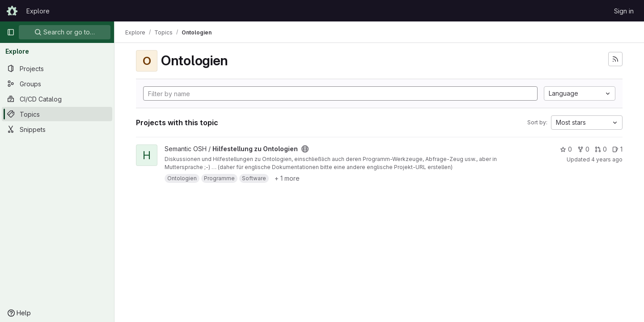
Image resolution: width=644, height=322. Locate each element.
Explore (38, 11)
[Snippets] (57, 129)
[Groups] (57, 84)
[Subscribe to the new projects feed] (615, 59)
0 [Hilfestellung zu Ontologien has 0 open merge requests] (601, 149)
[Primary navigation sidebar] (11, 32)
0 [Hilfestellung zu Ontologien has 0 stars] (566, 149)
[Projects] (57, 68)
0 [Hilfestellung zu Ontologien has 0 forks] (583, 149)
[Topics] (57, 114)
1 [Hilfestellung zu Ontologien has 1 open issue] (617, 149)
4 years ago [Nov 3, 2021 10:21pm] (607, 159)
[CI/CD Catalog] (57, 99)
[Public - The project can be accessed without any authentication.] (305, 149)
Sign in (624, 11)
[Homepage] (12, 11)
